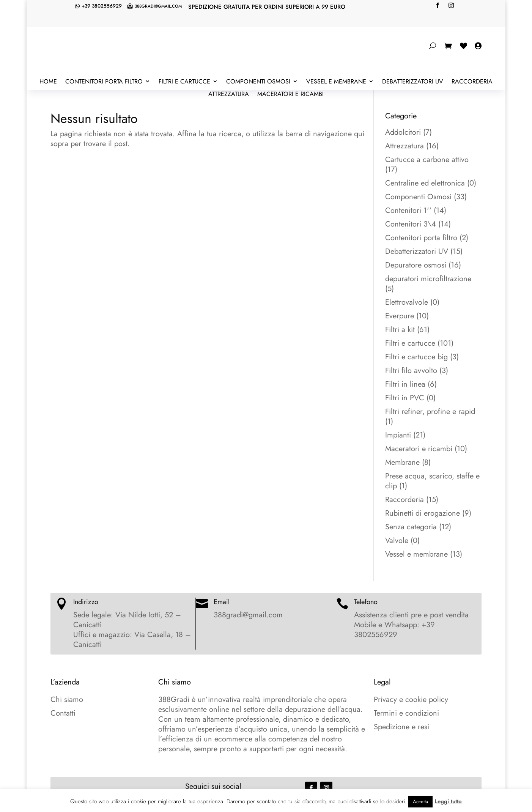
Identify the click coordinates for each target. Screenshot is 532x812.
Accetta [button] (420, 802)
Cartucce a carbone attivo (427, 160)
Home (48, 82)
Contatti (63, 713)
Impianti (398, 435)
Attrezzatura (229, 94)
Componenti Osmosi (258, 82)
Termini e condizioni (406, 713)
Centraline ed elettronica (425, 183)
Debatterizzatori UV (413, 82)
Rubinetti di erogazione (423, 513)
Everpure (400, 316)
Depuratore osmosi (416, 265)
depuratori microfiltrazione (428, 279)
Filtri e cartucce (184, 82)
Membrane (402, 462)
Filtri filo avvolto (411, 371)
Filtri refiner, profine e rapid (430, 412)
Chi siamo (67, 699)
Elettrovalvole (407, 302)
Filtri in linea (405, 384)
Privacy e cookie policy (411, 699)
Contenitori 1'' (408, 210)
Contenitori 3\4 (411, 224)
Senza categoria (411, 527)
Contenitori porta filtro (104, 82)
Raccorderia (472, 82)
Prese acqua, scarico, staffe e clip (432, 481)
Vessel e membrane (336, 82)
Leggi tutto (448, 801)
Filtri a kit (400, 330)
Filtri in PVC (405, 398)
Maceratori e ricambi (290, 94)
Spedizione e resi (401, 727)
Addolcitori (403, 132)
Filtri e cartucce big (416, 357)
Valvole (397, 541)
